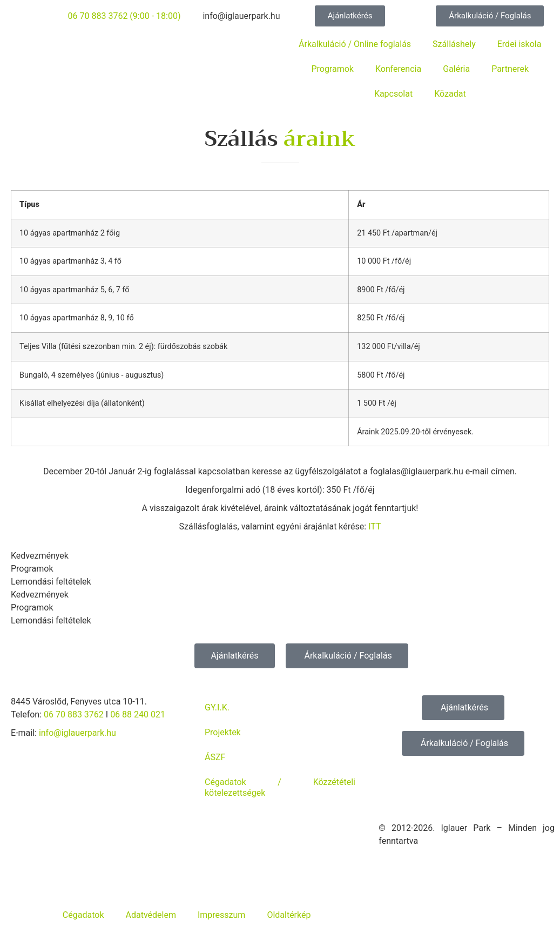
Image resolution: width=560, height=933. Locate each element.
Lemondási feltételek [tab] (51, 582)
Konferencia (398, 69)
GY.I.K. (217, 707)
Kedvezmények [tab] (40, 556)
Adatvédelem (150, 915)
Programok (332, 69)
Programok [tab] (32, 569)
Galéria (456, 69)
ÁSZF (215, 757)
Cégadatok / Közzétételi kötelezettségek (280, 787)
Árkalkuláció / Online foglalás (355, 44)
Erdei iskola (519, 44)
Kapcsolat (393, 94)
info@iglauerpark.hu (77, 733)
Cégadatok (83, 915)
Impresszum (221, 915)
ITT (375, 526)
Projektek (223, 732)
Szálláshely (454, 44)
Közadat (450, 94)
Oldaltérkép (289, 915)
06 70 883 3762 (74, 714)
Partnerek (510, 69)
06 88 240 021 (138, 714)
